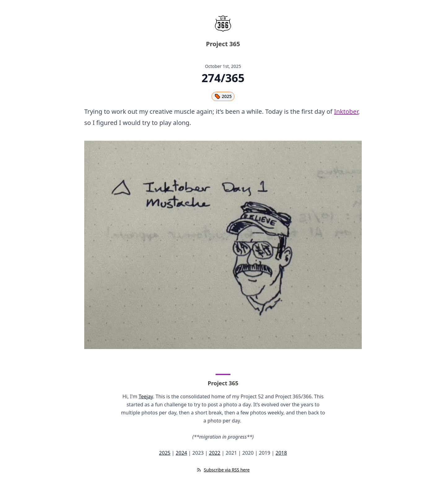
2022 (215, 453)
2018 (281, 453)
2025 (223, 96)
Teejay (146, 396)
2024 (181, 453)
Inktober (346, 111)
